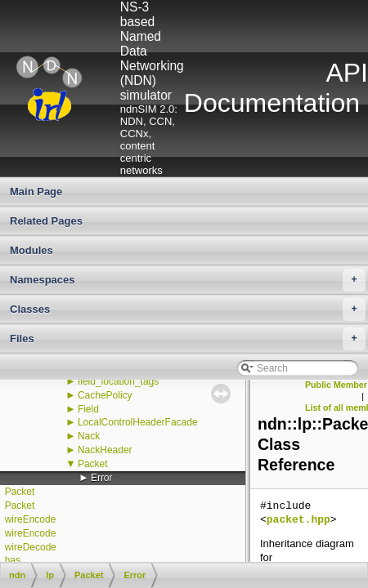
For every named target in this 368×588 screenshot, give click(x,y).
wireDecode (31, 547)
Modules (31, 250)
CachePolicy (105, 395)
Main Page (36, 192)
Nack (89, 436)
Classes (188, 310)
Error (102, 478)
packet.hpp (298, 520)
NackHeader (105, 450)
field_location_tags (118, 381)
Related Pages (46, 221)
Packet (93, 464)
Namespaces (188, 280)
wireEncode (31, 519)
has (13, 560)
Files (188, 339)
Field (88, 409)
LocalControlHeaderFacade (138, 422)
